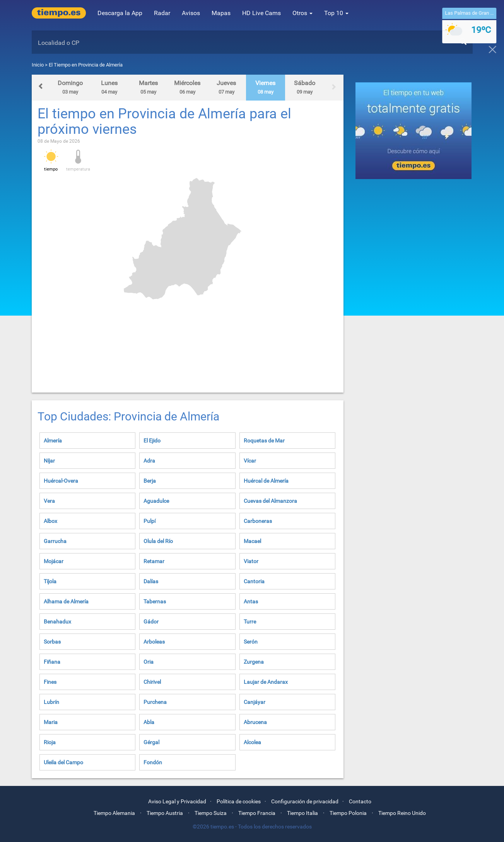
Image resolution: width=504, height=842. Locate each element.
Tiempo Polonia (348, 813)
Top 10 (336, 13)
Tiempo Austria (165, 813)
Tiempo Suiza (211, 813)
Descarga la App (120, 13)
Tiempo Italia (302, 813)
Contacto (360, 801)
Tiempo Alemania (114, 813)
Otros (302, 13)
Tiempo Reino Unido (402, 813)
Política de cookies (239, 801)
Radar (162, 13)
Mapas (221, 13)
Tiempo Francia (257, 813)
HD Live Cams (261, 13)
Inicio (38, 65)
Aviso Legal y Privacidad (177, 801)
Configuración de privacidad (305, 801)
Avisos (191, 13)
